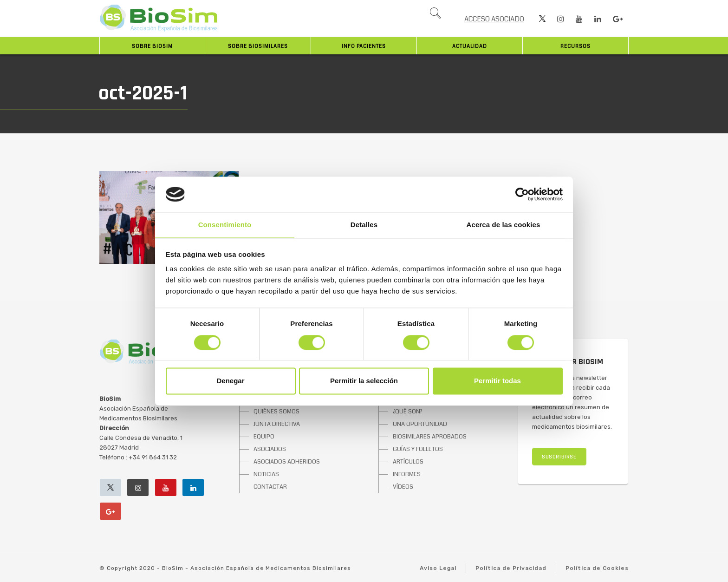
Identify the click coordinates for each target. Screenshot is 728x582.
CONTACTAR (270, 487)
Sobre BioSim (152, 46)
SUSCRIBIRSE (559, 457)
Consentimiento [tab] (225, 225)
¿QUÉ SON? (408, 412)
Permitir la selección (364, 381)
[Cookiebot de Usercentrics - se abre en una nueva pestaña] (522, 194)
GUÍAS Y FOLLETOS (418, 449)
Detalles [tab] (364, 225)
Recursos (575, 46)
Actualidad (470, 46)
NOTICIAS (266, 474)
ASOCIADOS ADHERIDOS (287, 462)
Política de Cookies (597, 568)
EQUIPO (264, 437)
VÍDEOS (403, 487)
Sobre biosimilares (258, 46)
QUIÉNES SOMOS (276, 412)
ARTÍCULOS (408, 462)
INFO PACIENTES (364, 46)
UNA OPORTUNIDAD (420, 424)
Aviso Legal (438, 568)
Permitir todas (497, 381)
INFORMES (407, 474)
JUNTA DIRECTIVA (277, 424)
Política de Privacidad (511, 568)
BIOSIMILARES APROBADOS (430, 437)
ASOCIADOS (270, 449)
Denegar (230, 381)
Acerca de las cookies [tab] (504, 225)
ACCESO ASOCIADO (494, 19)
